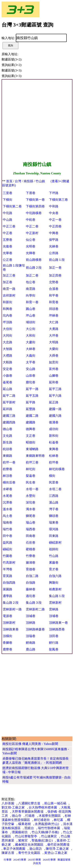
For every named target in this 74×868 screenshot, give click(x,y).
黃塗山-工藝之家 (56, 853)
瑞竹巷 (7, 529)
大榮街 (54, 349)
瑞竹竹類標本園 (49, 828)
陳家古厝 (8, 853)
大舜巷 (54, 356)
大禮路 (7, 356)
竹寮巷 (31, 556)
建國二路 (32, 416)
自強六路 (55, 576)
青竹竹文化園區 (29, 853)
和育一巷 (32, 302)
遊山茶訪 (36, 849)
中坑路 (7, 213)
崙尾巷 (7, 382)
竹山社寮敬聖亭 (26, 836)
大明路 (54, 342)
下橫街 (7, 200)
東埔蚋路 (32, 449)
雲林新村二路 (35, 609)
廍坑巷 (31, 382)
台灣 (18, 181)
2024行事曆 (20, 860)
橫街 (52, 476)
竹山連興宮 (49, 836)
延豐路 (31, 409)
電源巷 (7, 616)
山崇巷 (31, 376)
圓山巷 (31, 309)
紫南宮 (23, 840)
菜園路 (7, 589)
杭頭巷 (7, 449)
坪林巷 (54, 315)
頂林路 (31, 623)
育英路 (7, 576)
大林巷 (31, 349)
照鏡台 (29, 828)
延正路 (54, 402)
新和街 (54, 436)
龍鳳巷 (54, 649)
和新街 (7, 302)
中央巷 (54, 213)
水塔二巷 (55, 489)
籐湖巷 (31, 563)
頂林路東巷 (11, 629)
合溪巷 (54, 289)
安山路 (31, 369)
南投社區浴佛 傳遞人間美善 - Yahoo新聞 (30, 744)
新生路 (7, 442)
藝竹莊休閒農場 (58, 845)
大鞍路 (7, 362)
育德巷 (31, 569)
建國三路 (9, 416)
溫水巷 (7, 509)
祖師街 (54, 549)
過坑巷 (31, 596)
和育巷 (54, 302)
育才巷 (54, 569)
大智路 (7, 349)
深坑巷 (31, 502)
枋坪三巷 (32, 462)
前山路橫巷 (34, 260)
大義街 (31, 356)
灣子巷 (54, 509)
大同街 (7, 336)
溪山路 (54, 502)
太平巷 (31, 362)
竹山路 (54, 556)
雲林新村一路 (12, 609)
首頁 (9, 181)
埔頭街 (31, 322)
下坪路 (54, 193)
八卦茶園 (8, 803)
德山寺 (17, 816)
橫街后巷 (9, 482)
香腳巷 (7, 643)
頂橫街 (7, 636)
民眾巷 (54, 482)
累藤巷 (54, 563)
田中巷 (7, 536)
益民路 (7, 542)
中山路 (7, 220)
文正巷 (31, 436)
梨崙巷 (31, 476)
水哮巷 (7, 489)
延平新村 (9, 402)
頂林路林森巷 (35, 629)
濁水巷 (31, 509)
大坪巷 (54, 336)
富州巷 (54, 369)
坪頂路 (7, 322)
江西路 (54, 496)
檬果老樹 (24, 824)
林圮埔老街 (42, 820)
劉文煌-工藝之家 (13, 807)
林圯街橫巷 (57, 469)
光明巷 (31, 246)
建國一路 (55, 409)
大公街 (31, 329)
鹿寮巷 (7, 649)
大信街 (7, 329)
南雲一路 (9, 289)
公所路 (54, 253)
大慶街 (31, 342)
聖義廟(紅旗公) (42, 840)
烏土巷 (7, 516)
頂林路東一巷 (58, 623)
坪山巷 (31, 315)
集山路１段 (57, 596)
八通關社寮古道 (29, 803)
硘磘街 (7, 549)
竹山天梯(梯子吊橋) (45, 832)
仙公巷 (31, 240)
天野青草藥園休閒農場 (28, 812)
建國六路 (55, 416)
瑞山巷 (31, 522)
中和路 (54, 206)
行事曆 (8, 860)
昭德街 (31, 442)
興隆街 (54, 583)
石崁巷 (31, 542)
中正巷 (7, 233)
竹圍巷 (7, 556)
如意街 (54, 362)
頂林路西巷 (57, 629)
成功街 (54, 429)
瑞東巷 (54, 522)
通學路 (7, 596)
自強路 (31, 583)
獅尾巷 (31, 516)
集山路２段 (11, 603)
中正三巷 (9, 226)
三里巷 (7, 193)
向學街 (31, 295)
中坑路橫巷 (34, 213)
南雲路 (31, 289)
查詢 (10, 45)
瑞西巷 (31, 529)
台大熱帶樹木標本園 (43, 807)
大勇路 (54, 329)
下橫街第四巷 (35, 206)
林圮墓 (58, 820)
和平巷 (54, 295)
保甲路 (54, 240)
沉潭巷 (7, 502)
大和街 (31, 336)
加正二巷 (32, 275)
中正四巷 (55, 226)
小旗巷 (7, 376)
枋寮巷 (7, 469)
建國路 (31, 422)
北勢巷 (54, 282)
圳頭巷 (54, 309)
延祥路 (7, 409)
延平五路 (32, 396)
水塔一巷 (32, 489)
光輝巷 (31, 253)
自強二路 (32, 576)
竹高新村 (9, 563)
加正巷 (7, 282)
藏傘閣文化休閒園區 (29, 845)
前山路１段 (57, 260)
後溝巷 (54, 422)
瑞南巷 (7, 522)
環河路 (54, 529)
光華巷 (7, 253)
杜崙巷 (54, 442)
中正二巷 (32, 226)
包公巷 (31, 282)
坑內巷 (7, 315)
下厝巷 (31, 193)
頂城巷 (31, 616)
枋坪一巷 (9, 462)
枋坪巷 (54, 462)
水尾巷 (7, 496)
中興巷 (54, 233)
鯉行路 (54, 643)
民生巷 (31, 482)
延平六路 (55, 396)
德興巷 (31, 429)
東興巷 (54, 449)
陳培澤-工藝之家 (57, 849)
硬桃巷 (31, 549)
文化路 (7, 436)
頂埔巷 (54, 616)
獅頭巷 (54, 516)
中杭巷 (31, 220)
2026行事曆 (49, 860)
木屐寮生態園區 (50, 816)
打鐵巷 (30, 816)
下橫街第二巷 (12, 206)
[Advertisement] (37, 120)
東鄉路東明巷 (35, 456)
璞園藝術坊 (20, 832)
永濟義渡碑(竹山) (47, 824)
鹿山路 (31, 649)
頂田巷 (54, 636)
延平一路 (32, 389)
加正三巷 (9, 275)
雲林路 (54, 609)
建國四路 (9, 422)
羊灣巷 (7, 569)
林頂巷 (7, 476)
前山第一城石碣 (55, 803)
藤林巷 (31, 589)
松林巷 (54, 456)
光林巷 (54, 246)
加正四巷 (55, 275)
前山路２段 (34, 268)
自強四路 (9, 583)
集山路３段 (34, 603)
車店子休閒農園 (14, 849)
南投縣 (28, 181)
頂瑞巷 (31, 636)
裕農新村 (55, 589)
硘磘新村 (55, 542)
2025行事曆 (34, 860)
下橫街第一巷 (35, 200)
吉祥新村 (9, 295)
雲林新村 (55, 603)
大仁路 (54, 322)
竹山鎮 (40, 181)
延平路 (31, 402)
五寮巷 (7, 240)
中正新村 (32, 233)
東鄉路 (7, 456)
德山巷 (7, 429)
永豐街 (31, 496)
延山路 (7, 389)
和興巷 (7, 309)
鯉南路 (31, 643)
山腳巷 (54, 376)
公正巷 (7, 260)
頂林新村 (9, 623)
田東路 (54, 536)
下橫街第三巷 (58, 200)
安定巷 (7, 369)
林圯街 (31, 469)
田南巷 (31, 536)
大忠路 (7, 342)
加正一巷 (55, 268)
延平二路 (9, 396)
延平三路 (55, 389)
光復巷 (7, 246)
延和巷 (54, 382)
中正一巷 (55, 220)
